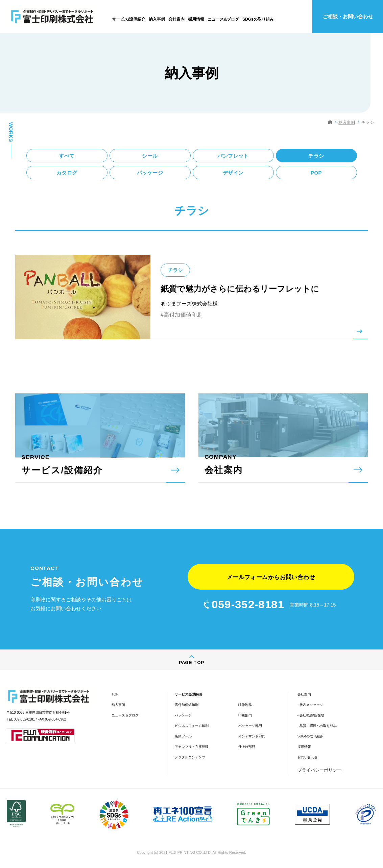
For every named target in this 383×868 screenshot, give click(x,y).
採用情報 (304, 747)
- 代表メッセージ (310, 705)
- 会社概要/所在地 (311, 715)
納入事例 (347, 122)
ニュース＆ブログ (125, 715)
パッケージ (150, 173)
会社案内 (304, 694)
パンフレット (233, 156)
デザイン (233, 173)
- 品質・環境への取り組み (317, 726)
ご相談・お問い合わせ (348, 16)
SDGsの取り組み (310, 736)
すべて (67, 156)
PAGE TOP (191, 663)
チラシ (316, 156)
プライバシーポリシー (319, 770)
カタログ (67, 173)
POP (316, 173)
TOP (115, 694)
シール (150, 156)
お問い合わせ (308, 757)
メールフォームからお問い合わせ (271, 577)
